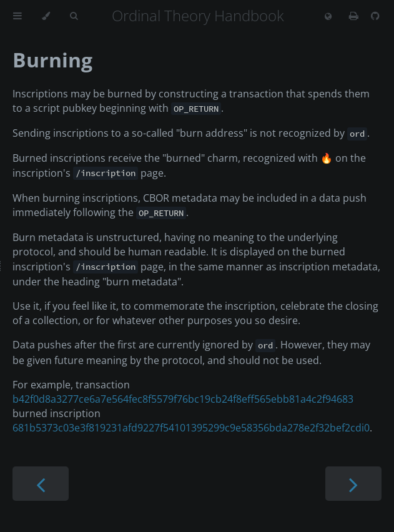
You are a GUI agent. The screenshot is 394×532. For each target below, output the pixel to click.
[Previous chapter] (41, 484)
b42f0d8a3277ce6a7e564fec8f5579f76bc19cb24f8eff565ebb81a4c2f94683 (183, 399)
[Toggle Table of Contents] (17, 16)
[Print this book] (355, 16)
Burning (52, 60)
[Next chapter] (353, 484)
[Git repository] (375, 16)
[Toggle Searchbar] (74, 16)
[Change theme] (46, 16)
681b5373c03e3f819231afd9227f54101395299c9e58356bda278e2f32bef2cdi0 (191, 428)
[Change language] (328, 17)
